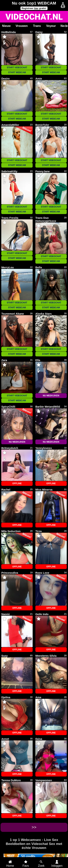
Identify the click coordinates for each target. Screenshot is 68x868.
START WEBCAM (17, 72)
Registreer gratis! (34, 8)
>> (34, 827)
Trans (37, 26)
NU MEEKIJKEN (51, 396)
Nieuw (6, 26)
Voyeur (51, 26)
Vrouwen (22, 26)
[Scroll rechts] (66, 26)
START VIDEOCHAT (17, 68)
